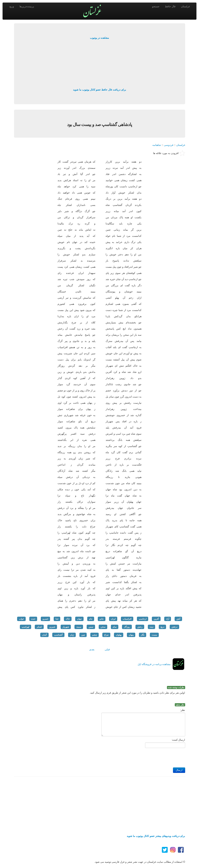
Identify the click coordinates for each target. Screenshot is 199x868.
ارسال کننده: (178, 740)
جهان (79, 619)
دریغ (162, 627)
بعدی (92, 649)
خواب (21, 619)
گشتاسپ (58, 635)
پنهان (131, 635)
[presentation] (157, 757)
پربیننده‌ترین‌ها (27, 6)
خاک (68, 619)
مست (154, 635)
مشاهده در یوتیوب (99, 38)
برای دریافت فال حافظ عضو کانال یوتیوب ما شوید (99, 90)
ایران (113, 619)
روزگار (127, 627)
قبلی (107, 649)
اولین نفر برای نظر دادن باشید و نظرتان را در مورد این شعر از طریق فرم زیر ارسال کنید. (137, 693)
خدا (57, 619)
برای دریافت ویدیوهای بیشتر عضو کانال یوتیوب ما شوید (156, 836)
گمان (44, 635)
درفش (174, 627)
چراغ (106, 635)
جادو (102, 619)
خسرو (45, 619)
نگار (143, 635)
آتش (178, 619)
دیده (151, 627)
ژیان (72, 635)
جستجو (156, 6)
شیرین (52, 627)
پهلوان (119, 635)
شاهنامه (157, 145)
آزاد (168, 619)
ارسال (179, 770)
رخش (140, 627)
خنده (33, 619)
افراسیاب (127, 619)
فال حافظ (170, 6)
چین (83, 635)
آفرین (156, 619)
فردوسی (169, 145)
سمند (79, 627)
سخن (103, 627)
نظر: (183, 710)
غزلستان (185, 6)
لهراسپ (25, 627)
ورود (12, 6)
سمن (91, 627)
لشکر (39, 627)
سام (115, 627)
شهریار (66, 627)
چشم (94, 635)
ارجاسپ (143, 619)
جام (91, 619)
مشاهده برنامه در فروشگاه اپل (154, 664)
